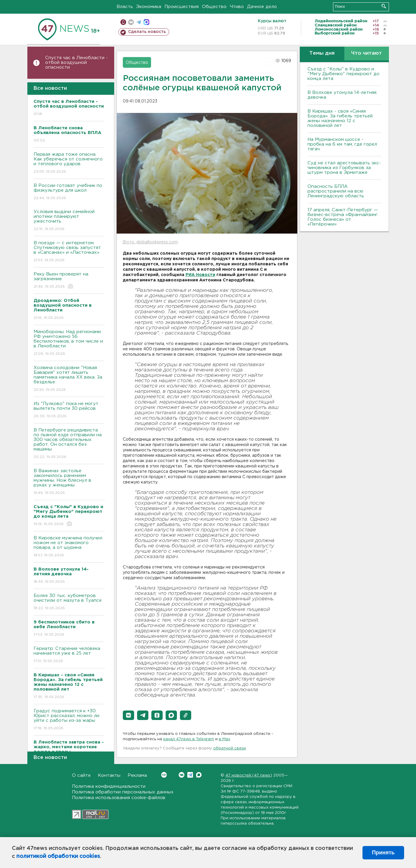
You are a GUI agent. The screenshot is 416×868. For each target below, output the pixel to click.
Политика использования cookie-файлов (119, 798)
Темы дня (322, 53)
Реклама (137, 775)
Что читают (366, 53)
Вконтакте (164, 775)
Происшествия (182, 7)
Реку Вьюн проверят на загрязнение (69, 281)
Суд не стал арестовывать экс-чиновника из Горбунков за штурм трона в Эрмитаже (344, 168)
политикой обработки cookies (58, 856)
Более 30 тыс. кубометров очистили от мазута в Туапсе (69, 602)
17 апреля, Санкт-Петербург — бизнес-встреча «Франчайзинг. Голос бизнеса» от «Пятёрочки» (343, 217)
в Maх (225, 739)
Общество (214, 7)
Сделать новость (147, 32)
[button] (128, 715)
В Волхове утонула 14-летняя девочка (342, 95)
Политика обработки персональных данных (123, 792)
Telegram (190, 775)
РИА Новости (200, 275)
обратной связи (230, 748)
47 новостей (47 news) (249, 775)
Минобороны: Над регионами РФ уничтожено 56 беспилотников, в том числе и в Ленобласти (69, 343)
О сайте (81, 775)
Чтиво (237, 7)
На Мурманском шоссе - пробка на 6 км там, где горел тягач (342, 144)
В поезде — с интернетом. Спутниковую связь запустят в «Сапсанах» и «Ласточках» (69, 252)
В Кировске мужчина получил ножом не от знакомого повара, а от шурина (69, 547)
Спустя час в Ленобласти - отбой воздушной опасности (76, 63)
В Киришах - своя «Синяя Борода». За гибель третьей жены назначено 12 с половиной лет (340, 118)
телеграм (139, 22)
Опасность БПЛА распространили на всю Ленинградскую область (336, 191)
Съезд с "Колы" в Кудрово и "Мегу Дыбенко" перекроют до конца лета (343, 74)
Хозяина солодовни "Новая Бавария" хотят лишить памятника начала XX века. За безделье (69, 379)
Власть (125, 7)
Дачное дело (262, 7)
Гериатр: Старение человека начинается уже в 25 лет (69, 655)
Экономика (149, 7)
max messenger (146, 22)
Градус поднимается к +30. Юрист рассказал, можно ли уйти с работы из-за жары (69, 720)
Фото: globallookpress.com (150, 242)
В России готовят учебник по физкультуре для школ (69, 192)
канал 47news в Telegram (189, 739)
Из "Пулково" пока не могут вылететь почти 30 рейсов (69, 410)
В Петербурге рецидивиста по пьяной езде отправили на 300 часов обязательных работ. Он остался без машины (69, 444)
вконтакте (131, 22)
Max (199, 775)
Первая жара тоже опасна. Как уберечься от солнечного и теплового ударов (69, 163)
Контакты (109, 775)
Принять (383, 853)
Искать (384, 6)
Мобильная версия (123, 22)
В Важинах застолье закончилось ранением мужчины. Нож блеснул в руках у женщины (69, 482)
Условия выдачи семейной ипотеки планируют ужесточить (69, 221)
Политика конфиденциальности (109, 786)
